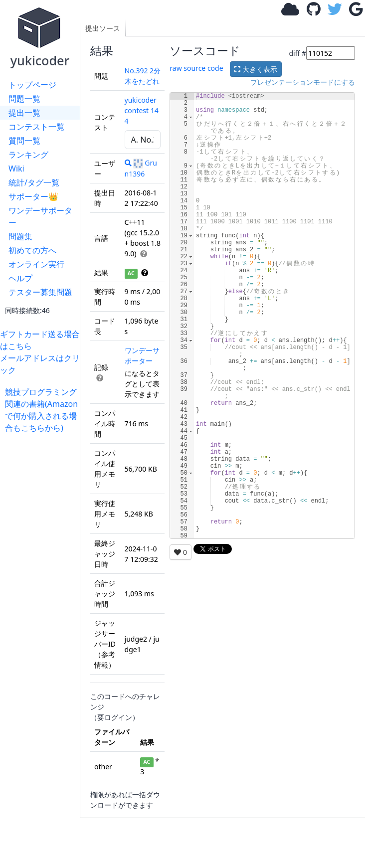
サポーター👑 (33, 196)
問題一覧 (24, 99)
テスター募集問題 (40, 292)
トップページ (32, 85)
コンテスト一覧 (36, 127)
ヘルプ (20, 278)
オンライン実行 (36, 264)
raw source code (196, 68)
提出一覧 (24, 113)
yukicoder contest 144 (142, 110)
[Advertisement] (42, 583)
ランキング (28, 155)
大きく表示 (256, 69)
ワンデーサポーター (40, 216)
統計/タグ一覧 (34, 182)
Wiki (16, 169)
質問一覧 (24, 141)
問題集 (20, 236)
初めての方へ (32, 250)
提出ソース (103, 28)
